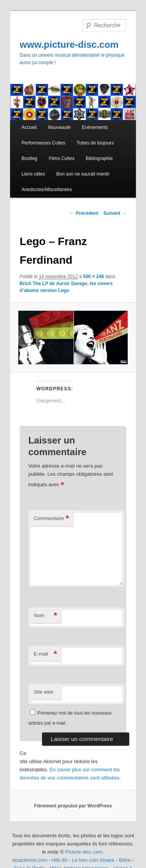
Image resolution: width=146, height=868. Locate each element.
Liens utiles (33, 174)
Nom (46, 616)
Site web (44, 692)
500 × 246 (93, 277)
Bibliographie (99, 158)
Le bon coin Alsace (93, 860)
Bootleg (29, 158)
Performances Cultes (43, 143)
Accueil (29, 127)
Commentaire (52, 519)
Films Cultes (62, 158)
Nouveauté (59, 127)
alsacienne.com (30, 860)
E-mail (46, 654)
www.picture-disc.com (69, 44)
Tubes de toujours (95, 143)
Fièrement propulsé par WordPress (73, 806)
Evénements (95, 127)
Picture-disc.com (84, 852)
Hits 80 (60, 860)
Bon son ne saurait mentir (83, 174)
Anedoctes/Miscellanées (47, 190)
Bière (125, 860)
